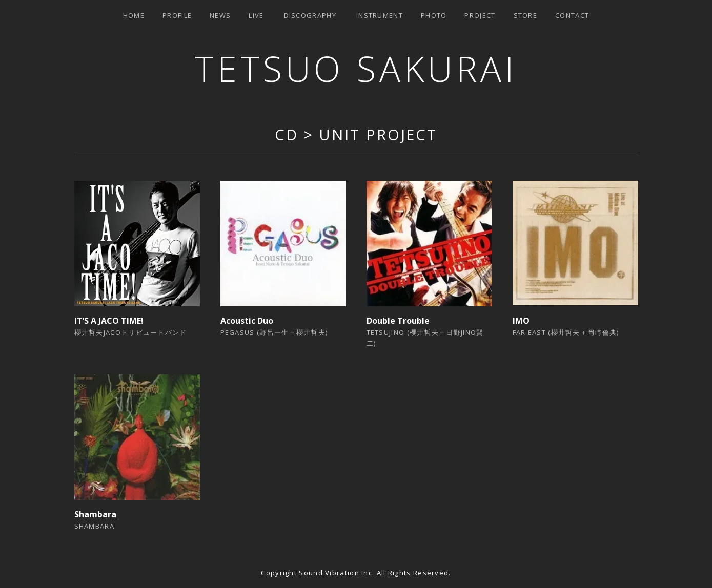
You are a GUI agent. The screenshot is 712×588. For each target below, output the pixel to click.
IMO (521, 321)
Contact (572, 15)
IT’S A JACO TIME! (109, 321)
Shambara (95, 514)
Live (256, 15)
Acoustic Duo (247, 321)
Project (480, 15)
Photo (434, 15)
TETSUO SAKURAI (356, 68)
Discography (310, 15)
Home (134, 15)
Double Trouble (398, 321)
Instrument (380, 15)
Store (526, 15)
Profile (177, 15)
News (220, 15)
